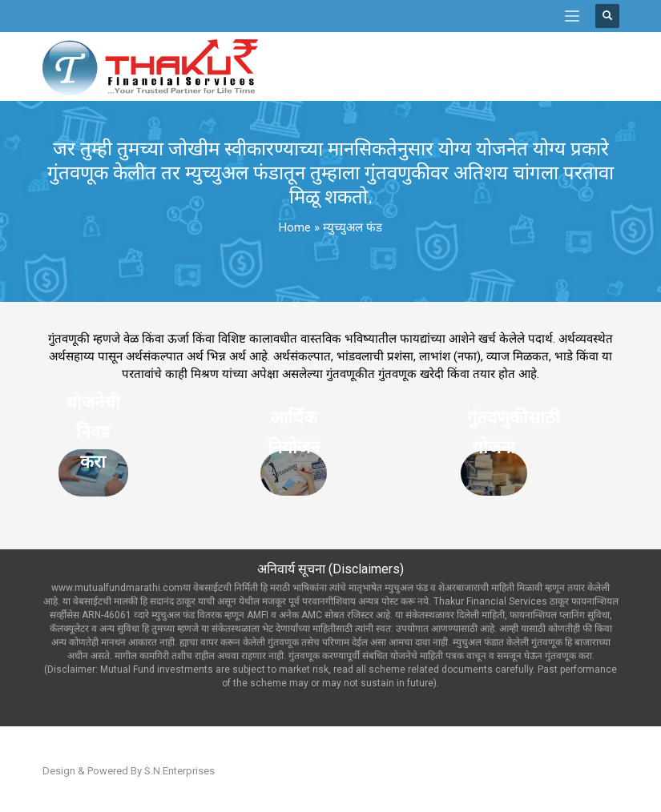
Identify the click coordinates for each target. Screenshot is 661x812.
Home (295, 227)
